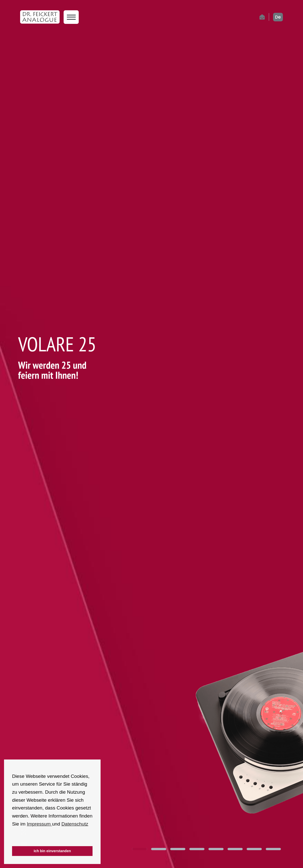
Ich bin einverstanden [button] (52, 851)
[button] (13, 839)
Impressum (39, 824)
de (278, 17)
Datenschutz (75, 824)
